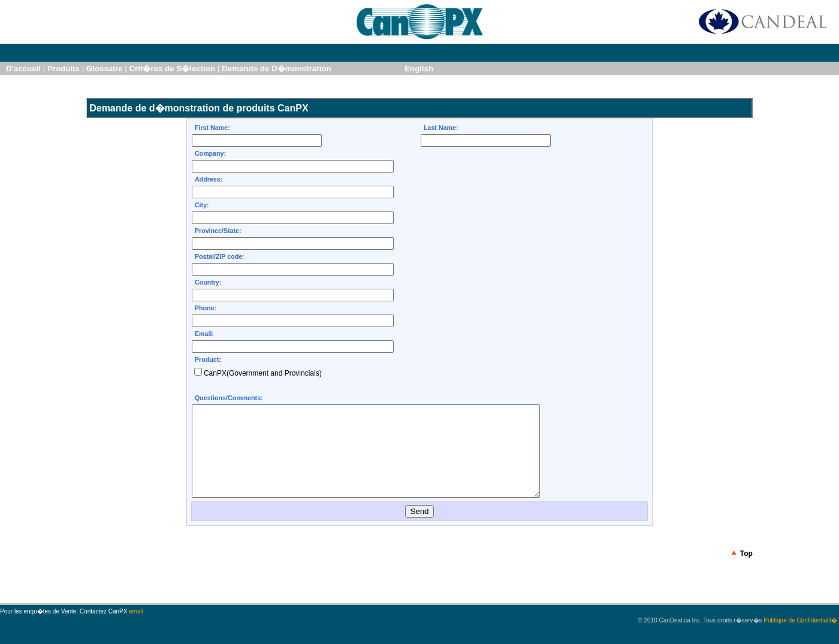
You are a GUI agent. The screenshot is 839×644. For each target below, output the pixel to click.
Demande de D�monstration (277, 69)
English (419, 69)
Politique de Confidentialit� (800, 638)
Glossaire (105, 69)
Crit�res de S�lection (172, 69)
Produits (64, 69)
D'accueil (23, 69)
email (136, 629)
